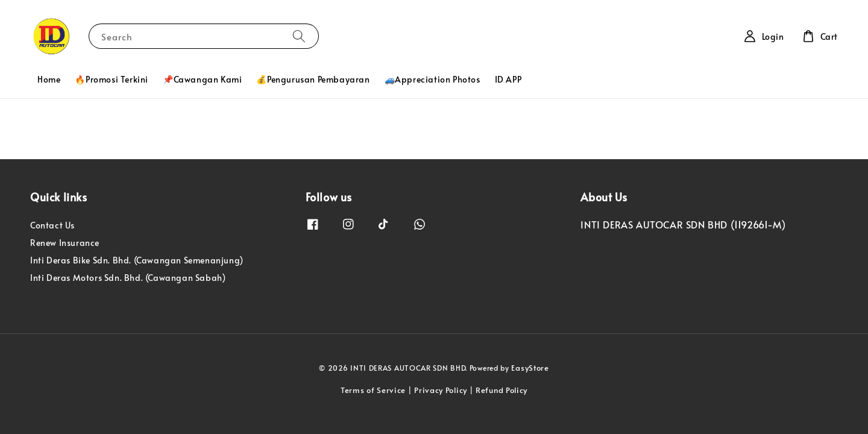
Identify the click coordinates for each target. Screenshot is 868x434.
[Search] (299, 36)
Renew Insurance (65, 243)
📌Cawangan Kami (202, 79)
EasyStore (530, 368)
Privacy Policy (441, 390)
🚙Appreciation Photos (432, 79)
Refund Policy (502, 390)
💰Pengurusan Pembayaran (313, 79)
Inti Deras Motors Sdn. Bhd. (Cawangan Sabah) (128, 278)
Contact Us (52, 225)
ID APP (508, 79)
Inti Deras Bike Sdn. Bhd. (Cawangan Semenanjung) (137, 260)
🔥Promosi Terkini (112, 79)
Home (49, 79)
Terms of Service (373, 390)
